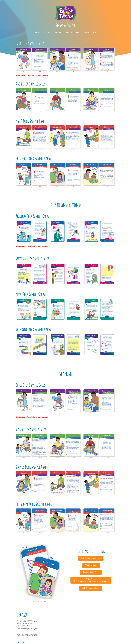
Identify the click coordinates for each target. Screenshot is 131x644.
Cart (95, 32)
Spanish (69, 32)
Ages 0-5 (47, 32)
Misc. (78, 32)
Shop (87, 32)
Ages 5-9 (58, 32)
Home (37, 32)
